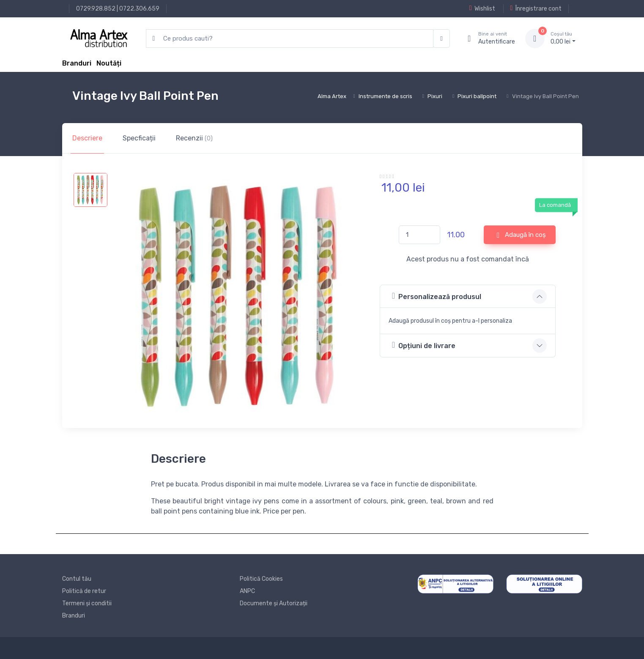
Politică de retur (84, 591)
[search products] (290, 39)
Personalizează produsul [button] (437, 296)
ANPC (247, 591)
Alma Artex (332, 96)
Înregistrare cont (536, 8)
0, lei (563, 38)
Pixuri (435, 96)
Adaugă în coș (521, 235)
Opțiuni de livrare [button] (424, 345)
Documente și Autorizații (274, 603)
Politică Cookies (261, 579)
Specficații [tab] (139, 138)
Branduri (77, 63)
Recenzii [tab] (194, 138)
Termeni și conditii (87, 603)
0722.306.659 (139, 9)
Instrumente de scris (385, 96)
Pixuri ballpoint (477, 96)
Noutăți (109, 63)
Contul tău (77, 579)
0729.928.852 (96, 9)
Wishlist (482, 8)
